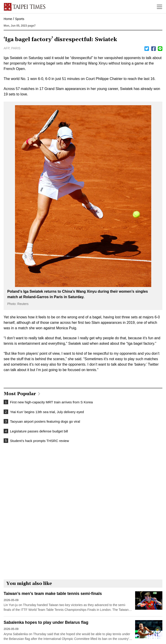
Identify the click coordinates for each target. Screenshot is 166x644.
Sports (20, 19)
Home (8, 19)
